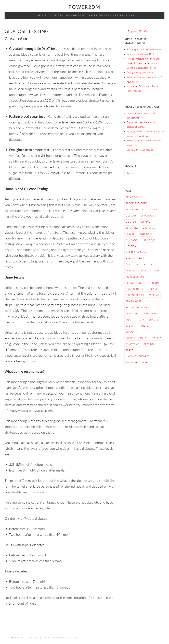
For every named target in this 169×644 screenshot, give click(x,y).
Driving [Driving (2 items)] (146, 222)
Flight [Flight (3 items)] (130, 234)
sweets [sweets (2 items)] (157, 338)
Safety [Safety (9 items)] (140, 320)
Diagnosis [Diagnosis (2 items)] (148, 216)
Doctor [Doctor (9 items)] (131, 222)
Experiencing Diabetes (106, 15)
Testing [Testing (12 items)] (149, 344)
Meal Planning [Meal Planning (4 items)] (151, 271)
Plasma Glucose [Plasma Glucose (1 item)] (137, 307)
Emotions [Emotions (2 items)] (132, 228)
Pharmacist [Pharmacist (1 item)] (134, 301)
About (42, 15)
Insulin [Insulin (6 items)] (148, 264)
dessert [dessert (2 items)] (131, 216)
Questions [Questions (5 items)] (151, 314)
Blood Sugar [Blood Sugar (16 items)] (134, 210)
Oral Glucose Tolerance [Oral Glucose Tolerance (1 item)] (143, 289)
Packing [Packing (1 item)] (154, 295)
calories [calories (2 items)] (153, 210)
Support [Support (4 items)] (131, 332)
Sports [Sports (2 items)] (130, 326)
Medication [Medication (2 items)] (133, 283)
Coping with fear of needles (140, 150)
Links (130, 15)
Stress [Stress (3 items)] (144, 326)
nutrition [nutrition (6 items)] (152, 283)
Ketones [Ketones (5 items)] (131, 271)
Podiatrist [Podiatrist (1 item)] (133, 314)
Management (76, 15)
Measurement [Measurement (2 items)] (135, 277)
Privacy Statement (66, 638)
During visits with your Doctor (141, 54)
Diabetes (56, 15)
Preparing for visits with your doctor (144, 49)
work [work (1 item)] (145, 362)
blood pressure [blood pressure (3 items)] (136, 203)
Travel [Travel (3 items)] (130, 350)
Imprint (47, 638)
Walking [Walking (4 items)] (131, 362)
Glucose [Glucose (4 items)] (150, 240)
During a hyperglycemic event (141, 68)
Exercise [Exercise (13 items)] (149, 228)
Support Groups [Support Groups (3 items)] (137, 338)
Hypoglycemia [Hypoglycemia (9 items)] (135, 258)
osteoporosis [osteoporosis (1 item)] (135, 295)
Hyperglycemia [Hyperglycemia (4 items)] (136, 252)
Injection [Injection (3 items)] (132, 264)
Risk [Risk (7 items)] (128, 320)
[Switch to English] (132, 31)
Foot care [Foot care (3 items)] (146, 234)
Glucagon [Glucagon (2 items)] (133, 240)
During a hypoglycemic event (141, 72)
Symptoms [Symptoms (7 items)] (132, 344)
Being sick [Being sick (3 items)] (133, 197)
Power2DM (84, 7)
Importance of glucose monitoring (142, 86)
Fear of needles (134, 91)
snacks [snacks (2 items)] (154, 320)
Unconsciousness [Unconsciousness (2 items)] (138, 356)
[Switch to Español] (144, 31)
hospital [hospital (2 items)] (132, 246)
